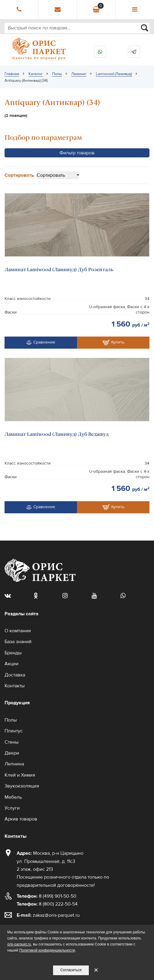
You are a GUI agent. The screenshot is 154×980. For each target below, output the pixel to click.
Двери (12, 753)
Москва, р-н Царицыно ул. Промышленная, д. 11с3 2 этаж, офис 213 (50, 861)
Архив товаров (21, 819)
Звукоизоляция (22, 786)
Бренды (13, 653)
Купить (113, 343)
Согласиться (71, 970)
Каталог (36, 74)
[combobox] (77, 28)
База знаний (18, 642)
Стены (12, 742)
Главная (12, 74)
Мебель (13, 797)
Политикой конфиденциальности (47, 950)
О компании (18, 631)
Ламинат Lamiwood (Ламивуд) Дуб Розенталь (59, 270)
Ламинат (79, 74)
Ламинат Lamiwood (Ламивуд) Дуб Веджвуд (57, 434)
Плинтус (14, 731)
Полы (57, 74)
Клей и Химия (20, 775)
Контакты (15, 686)
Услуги (12, 808)
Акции (12, 664)
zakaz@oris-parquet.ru (56, 915)
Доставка (15, 675)
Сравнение (41, 342)
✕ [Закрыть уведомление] (96, 970)
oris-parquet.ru (19, 944)
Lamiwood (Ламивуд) (114, 74)
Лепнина (14, 764)
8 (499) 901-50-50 (47, 896)
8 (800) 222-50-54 (47, 904)
